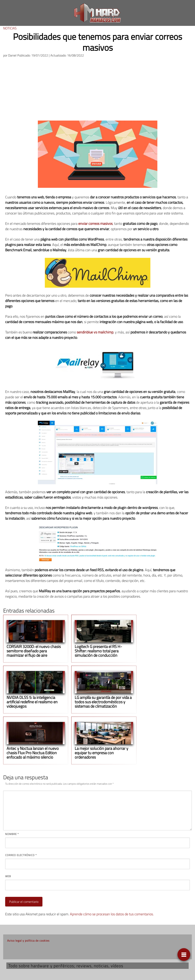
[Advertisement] (97, 91)
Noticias (10, 28)
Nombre (12, 834)
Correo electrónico (21, 855)
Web (8, 876)
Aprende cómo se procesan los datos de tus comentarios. (112, 914)
